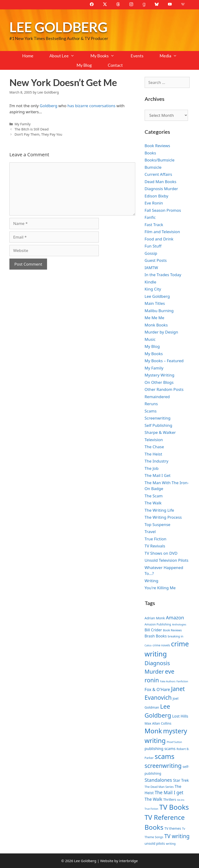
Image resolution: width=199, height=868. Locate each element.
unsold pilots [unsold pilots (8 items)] (155, 843)
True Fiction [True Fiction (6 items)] (151, 809)
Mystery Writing (160, 375)
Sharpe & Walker (160, 432)
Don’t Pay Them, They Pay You (38, 134)
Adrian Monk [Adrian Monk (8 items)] (155, 618)
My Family (23, 124)
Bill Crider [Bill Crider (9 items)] (153, 630)
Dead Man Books (161, 182)
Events (137, 56)
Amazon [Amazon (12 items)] (175, 617)
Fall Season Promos (163, 210)
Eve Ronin (154, 203)
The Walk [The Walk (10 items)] (153, 799)
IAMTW (151, 268)
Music (150, 339)
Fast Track (154, 225)
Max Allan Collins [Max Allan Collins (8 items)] (158, 723)
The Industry (157, 461)
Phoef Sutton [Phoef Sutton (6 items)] (174, 742)
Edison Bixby (157, 196)
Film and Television (162, 232)
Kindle (151, 282)
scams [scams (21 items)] (165, 756)
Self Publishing (159, 425)
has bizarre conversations (92, 106)
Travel (150, 532)
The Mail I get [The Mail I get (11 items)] (169, 793)
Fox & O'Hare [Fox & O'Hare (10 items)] (157, 689)
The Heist (153, 454)
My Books (106, 56)
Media (172, 56)
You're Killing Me (160, 588)
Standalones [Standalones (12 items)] (158, 780)
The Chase (154, 447)
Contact (115, 65)
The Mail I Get (158, 475)
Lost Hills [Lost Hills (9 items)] (180, 716)
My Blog (84, 65)
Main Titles (155, 303)
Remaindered (157, 397)
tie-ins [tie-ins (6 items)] (181, 800)
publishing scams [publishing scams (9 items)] (160, 749)
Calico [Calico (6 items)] (148, 645)
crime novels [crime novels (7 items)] (161, 645)
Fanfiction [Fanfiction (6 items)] (182, 681)
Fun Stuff (153, 246)
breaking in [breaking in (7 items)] (175, 636)
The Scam (154, 496)
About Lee (66, 56)
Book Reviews (157, 146)
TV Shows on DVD (161, 553)
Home (28, 56)
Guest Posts (156, 260)
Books (150, 153)
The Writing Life (159, 510)
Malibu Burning (159, 311)
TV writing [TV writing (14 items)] (177, 836)
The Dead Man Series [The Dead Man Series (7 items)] (159, 787)
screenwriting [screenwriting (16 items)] (163, 766)
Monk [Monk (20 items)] (153, 731)
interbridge (128, 861)
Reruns (151, 404)
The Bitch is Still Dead (32, 129)
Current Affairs (158, 174)
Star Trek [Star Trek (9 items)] (181, 780)
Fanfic (150, 217)
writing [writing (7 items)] (171, 844)
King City (153, 289)
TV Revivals (155, 546)
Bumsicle (153, 167)
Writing (152, 581)
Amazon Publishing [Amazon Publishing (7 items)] (158, 624)
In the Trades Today (163, 275)
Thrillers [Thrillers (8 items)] (170, 799)
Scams (151, 411)
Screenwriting (158, 418)
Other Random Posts (164, 389)
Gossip (151, 253)
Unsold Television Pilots (167, 560)
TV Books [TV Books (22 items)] (174, 807)
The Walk (153, 503)
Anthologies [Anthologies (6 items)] (179, 624)
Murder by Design (161, 332)
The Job (152, 468)
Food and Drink (159, 239)
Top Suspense (158, 524)
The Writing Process (163, 517)
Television (154, 440)
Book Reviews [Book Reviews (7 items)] (172, 630)
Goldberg (49, 106)
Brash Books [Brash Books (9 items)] (156, 636)
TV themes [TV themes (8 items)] (173, 828)
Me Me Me (155, 318)
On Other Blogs (159, 382)
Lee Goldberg (58, 27)
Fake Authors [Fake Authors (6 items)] (168, 681)
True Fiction (156, 539)
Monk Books (156, 325)
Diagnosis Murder (161, 189)
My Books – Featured (164, 361)
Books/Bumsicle (160, 160)
